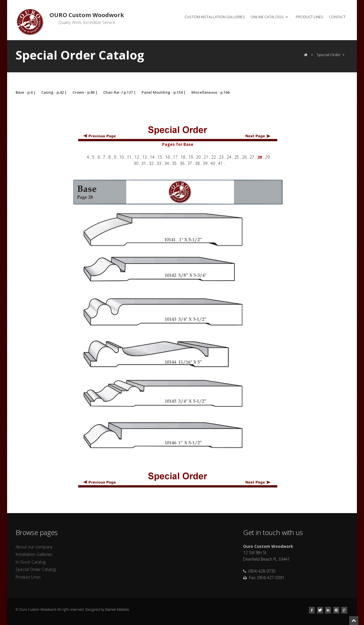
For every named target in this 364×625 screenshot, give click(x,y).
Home (169, 17)
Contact (337, 17)
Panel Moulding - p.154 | (164, 92)
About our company (34, 547)
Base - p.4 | (26, 92)
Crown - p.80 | (85, 92)
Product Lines (310, 17)
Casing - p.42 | (54, 92)
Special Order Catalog (36, 569)
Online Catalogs (270, 17)
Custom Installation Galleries (215, 17)
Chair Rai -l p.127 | (120, 92)
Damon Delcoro (117, 609)
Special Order (329, 55)
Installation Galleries (34, 554)
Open (315, 4)
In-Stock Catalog (31, 562)
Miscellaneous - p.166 (210, 92)
